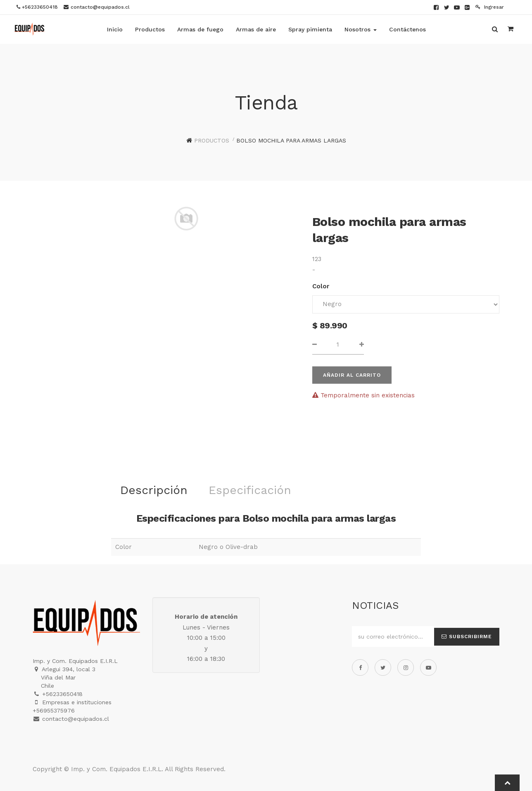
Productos (212, 140)
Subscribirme (467, 637)
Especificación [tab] (250, 490)
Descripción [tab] (154, 490)
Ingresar (490, 7)
